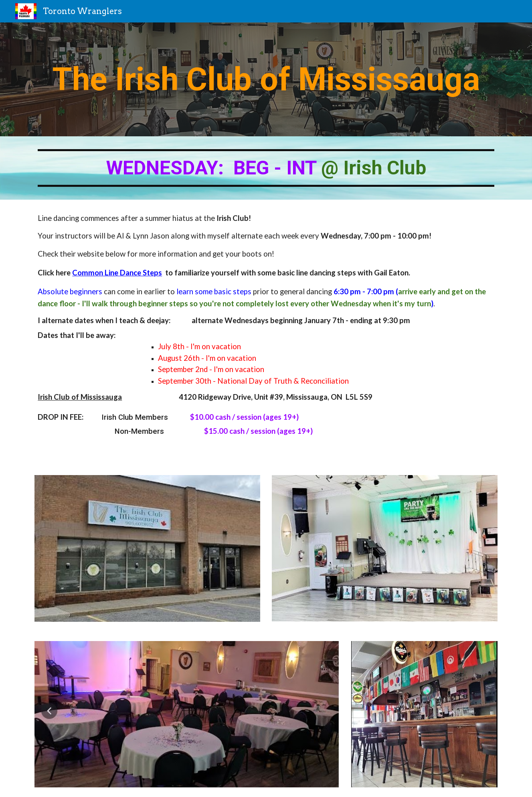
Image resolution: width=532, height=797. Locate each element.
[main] (266, 80)
